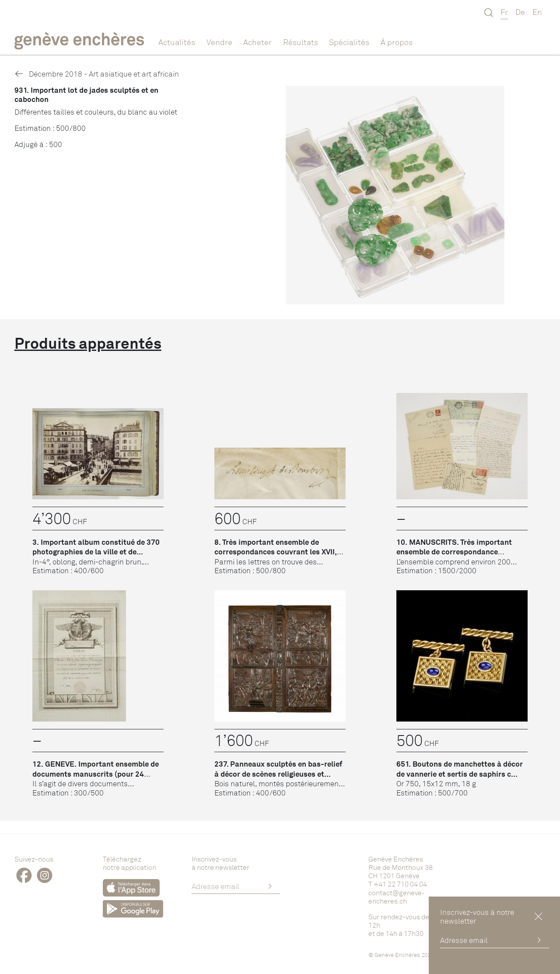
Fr (504, 12)
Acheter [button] (257, 42)
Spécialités (349, 42)
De (520, 12)
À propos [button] (397, 42)
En (537, 12)
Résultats (301, 42)
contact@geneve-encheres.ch (397, 897)
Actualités (177, 42)
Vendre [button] (219, 42)
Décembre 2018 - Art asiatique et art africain (97, 74)
